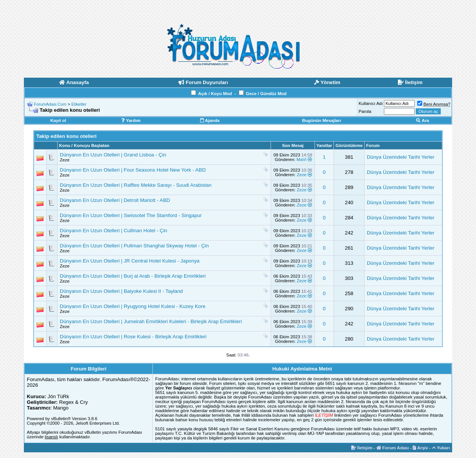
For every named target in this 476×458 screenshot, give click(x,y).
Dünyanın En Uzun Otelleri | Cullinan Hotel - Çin (114, 231)
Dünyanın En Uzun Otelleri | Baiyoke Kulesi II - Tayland (121, 291)
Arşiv (420, 448)
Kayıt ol (58, 120)
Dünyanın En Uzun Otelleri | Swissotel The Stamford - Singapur (131, 215)
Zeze (65, 160)
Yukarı (441, 448)
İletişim (362, 448)
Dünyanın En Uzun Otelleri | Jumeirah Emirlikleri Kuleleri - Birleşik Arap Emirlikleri (151, 321)
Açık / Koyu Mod (215, 94)
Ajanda (210, 120)
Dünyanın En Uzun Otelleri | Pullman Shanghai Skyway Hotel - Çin (134, 246)
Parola (365, 111)
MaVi (302, 159)
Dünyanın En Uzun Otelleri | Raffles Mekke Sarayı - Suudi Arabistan (136, 185)
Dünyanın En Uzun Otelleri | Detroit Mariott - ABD (115, 200)
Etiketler (79, 104)
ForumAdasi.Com (50, 104)
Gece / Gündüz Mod (266, 94)
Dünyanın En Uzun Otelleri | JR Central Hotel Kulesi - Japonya (130, 261)
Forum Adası (393, 448)
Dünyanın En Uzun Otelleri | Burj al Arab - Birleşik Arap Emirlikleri (133, 276)
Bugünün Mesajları (322, 120)
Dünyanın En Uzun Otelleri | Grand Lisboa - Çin (113, 155)
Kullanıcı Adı (371, 103)
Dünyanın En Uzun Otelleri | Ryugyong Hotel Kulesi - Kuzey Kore (133, 306)
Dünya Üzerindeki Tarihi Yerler (401, 157)
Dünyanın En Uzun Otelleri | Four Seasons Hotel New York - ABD (133, 170)
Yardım (131, 120)
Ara (423, 120)
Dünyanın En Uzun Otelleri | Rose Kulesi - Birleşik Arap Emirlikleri (133, 337)
